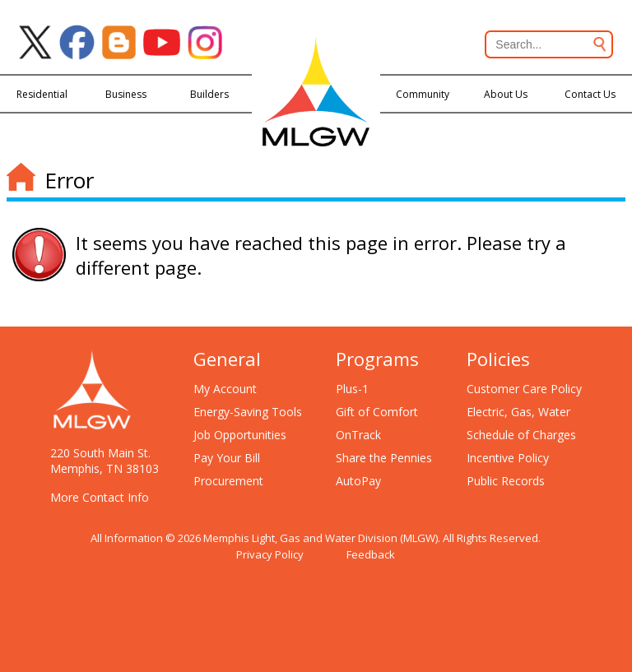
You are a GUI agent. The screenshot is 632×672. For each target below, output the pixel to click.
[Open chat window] (561, 671)
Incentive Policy (508, 458)
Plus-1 (352, 389)
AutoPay (358, 481)
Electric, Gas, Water (518, 412)
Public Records (506, 481)
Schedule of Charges (521, 435)
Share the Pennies (384, 458)
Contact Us (590, 94)
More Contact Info (100, 497)
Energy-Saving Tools (248, 412)
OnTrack (358, 435)
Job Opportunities (240, 435)
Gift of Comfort (377, 412)
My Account (225, 389)
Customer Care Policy (524, 389)
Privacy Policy (270, 554)
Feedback (371, 554)
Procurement (228, 481)
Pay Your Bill (227, 458)
